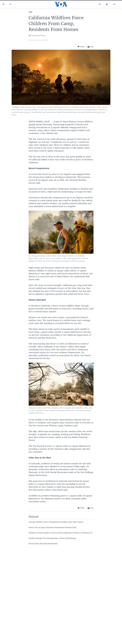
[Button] (81, 47)
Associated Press (38, 36)
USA (30, 12)
